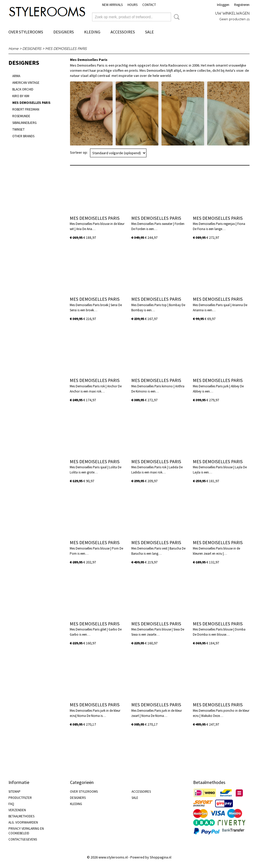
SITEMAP (14, 792)
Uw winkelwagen (232, 13)
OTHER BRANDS (23, 136)
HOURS (132, 5)
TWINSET (18, 129)
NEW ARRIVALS (112, 5)
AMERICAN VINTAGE (26, 83)
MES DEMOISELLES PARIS (66, 49)
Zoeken (176, 17)
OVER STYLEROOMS (26, 32)
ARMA (16, 76)
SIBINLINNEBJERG (24, 123)
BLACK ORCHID (23, 89)
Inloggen (223, 5)
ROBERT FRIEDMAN (26, 109)
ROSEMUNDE (21, 116)
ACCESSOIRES (123, 32)
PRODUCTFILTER (20, 798)
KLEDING (92, 32)
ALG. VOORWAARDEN (23, 822)
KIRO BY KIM (21, 96)
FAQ (11, 804)
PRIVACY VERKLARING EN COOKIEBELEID (26, 831)
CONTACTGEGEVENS (23, 839)
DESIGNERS (64, 32)
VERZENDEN (17, 810)
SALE (150, 32)
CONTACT (149, 5)
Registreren (242, 5)
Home (13, 49)
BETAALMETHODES (21, 816)
